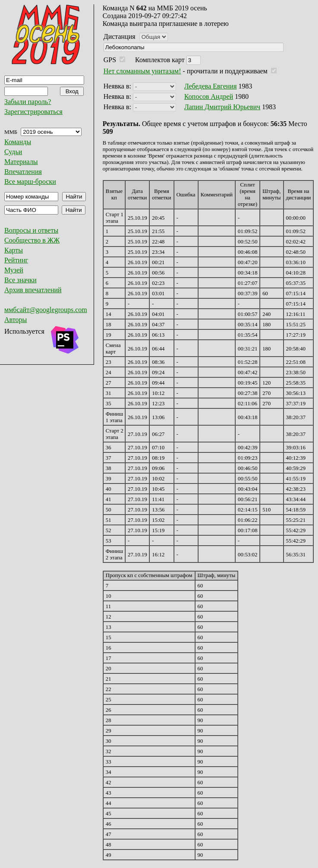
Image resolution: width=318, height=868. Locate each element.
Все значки (20, 280)
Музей (14, 270)
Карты (14, 250)
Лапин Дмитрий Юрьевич (222, 107)
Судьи (13, 152)
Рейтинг (16, 260)
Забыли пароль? (28, 102)
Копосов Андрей (209, 96)
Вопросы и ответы (31, 230)
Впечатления (23, 172)
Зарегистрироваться (33, 112)
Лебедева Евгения (211, 86)
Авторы (16, 320)
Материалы (21, 162)
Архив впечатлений (33, 290)
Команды (18, 142)
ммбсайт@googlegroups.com (46, 310)
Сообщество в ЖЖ (32, 240)
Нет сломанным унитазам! (142, 71)
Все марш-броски (30, 181)
